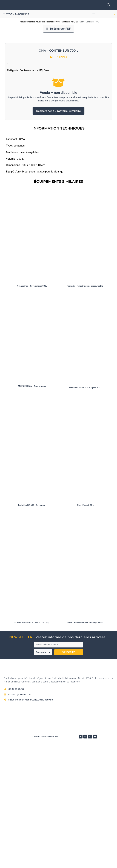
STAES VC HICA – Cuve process (32, 512)
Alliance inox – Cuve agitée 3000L (32, 412)
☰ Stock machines (16, 14)
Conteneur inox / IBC (70, 22)
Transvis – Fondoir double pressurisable (85, 412)
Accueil (23, 22)
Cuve (58, 22)
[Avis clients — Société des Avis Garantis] (58, 843)
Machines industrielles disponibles (41, 22)
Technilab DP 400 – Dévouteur (32, 631)
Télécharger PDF (58, 29)
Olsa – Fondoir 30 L (85, 631)
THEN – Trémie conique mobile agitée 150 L (85, 748)
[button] (94, 14)
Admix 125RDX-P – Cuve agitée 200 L (85, 514)
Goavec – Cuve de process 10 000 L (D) (32, 748)
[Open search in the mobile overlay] (109, 5)
